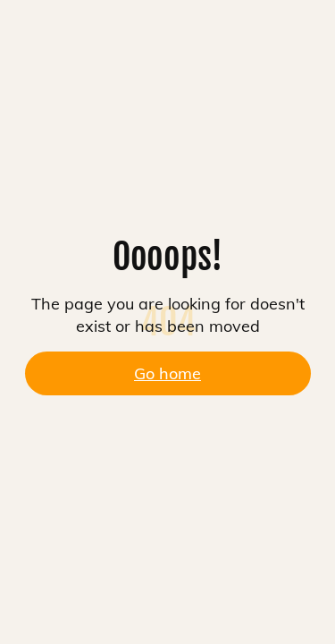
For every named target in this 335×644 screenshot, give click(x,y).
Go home (167, 373)
